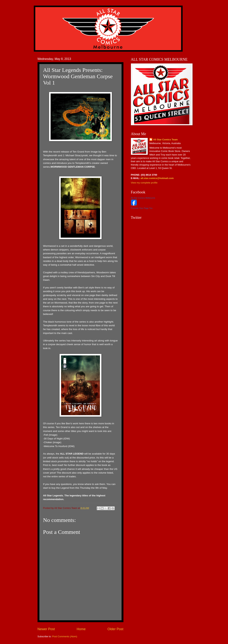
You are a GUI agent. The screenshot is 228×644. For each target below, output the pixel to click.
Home (81, 629)
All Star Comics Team (165, 140)
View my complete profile (144, 183)
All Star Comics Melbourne (143, 198)
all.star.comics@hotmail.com (157, 178)
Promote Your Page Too (142, 208)
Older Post (115, 629)
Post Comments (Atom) (65, 636)
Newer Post (46, 629)
